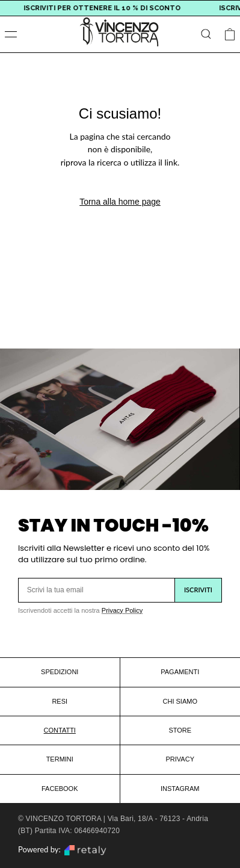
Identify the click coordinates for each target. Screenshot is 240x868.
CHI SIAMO (180, 701)
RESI (60, 701)
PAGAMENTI (180, 672)
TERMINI (60, 759)
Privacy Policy (122, 610)
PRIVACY (180, 759)
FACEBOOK (60, 789)
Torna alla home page (120, 202)
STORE (180, 730)
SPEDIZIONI (60, 672)
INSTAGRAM (180, 789)
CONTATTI (60, 730)
